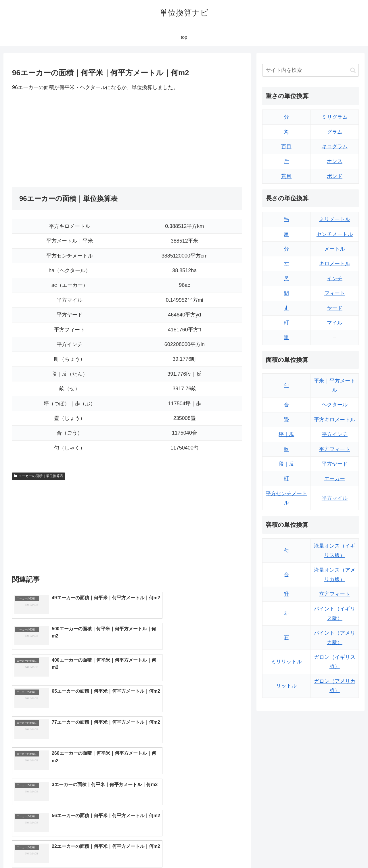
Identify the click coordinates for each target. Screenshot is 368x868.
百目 (286, 147)
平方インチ (335, 434)
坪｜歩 (286, 434)
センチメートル (335, 234)
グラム (335, 132)
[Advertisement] (70, 139)
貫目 (286, 176)
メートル (335, 249)
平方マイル (335, 498)
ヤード (335, 308)
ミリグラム (335, 117)
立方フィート (335, 594)
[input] (310, 70)
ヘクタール (335, 405)
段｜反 (286, 464)
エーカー (335, 479)
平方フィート (335, 449)
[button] (353, 70)
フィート (335, 293)
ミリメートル (335, 219)
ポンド (335, 176)
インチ (335, 279)
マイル (335, 323)
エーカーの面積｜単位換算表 (39, 476)
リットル (286, 686)
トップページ (301, 850)
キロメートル (335, 264)
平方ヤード (335, 464)
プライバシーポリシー (339, 850)
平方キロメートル (335, 420)
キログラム (335, 147)
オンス (335, 161)
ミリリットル (286, 662)
